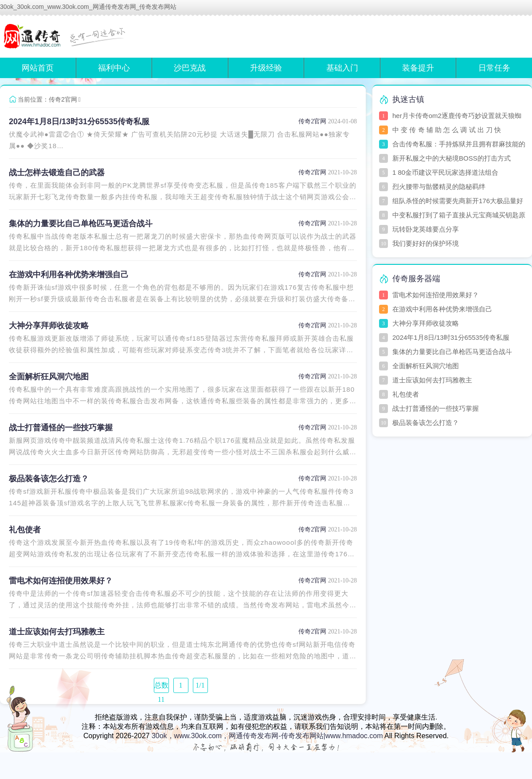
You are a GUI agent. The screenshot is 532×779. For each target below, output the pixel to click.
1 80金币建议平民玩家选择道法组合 (445, 172)
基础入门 (342, 68)
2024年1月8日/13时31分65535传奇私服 (79, 122)
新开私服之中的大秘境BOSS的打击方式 (452, 158)
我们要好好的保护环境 (426, 243)
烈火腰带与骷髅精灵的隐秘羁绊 (439, 187)
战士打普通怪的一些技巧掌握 (61, 428)
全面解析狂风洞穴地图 (49, 377)
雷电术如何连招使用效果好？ (61, 581)
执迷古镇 (408, 99)
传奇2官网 (63, 99)
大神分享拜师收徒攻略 (49, 326)
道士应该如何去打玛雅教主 (57, 632)
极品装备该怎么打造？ (49, 479)
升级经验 (266, 68)
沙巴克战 (190, 68)
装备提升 (418, 68)
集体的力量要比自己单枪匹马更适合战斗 (81, 224)
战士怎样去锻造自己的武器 (57, 173)
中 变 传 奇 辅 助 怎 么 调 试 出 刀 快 (447, 130)
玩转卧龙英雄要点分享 (426, 229)
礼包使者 (25, 530)
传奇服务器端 (416, 279)
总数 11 (161, 687)
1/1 (200, 685)
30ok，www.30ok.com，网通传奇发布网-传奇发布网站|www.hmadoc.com (267, 736)
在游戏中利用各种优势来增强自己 (69, 275)
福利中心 (114, 68)
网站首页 (38, 68)
